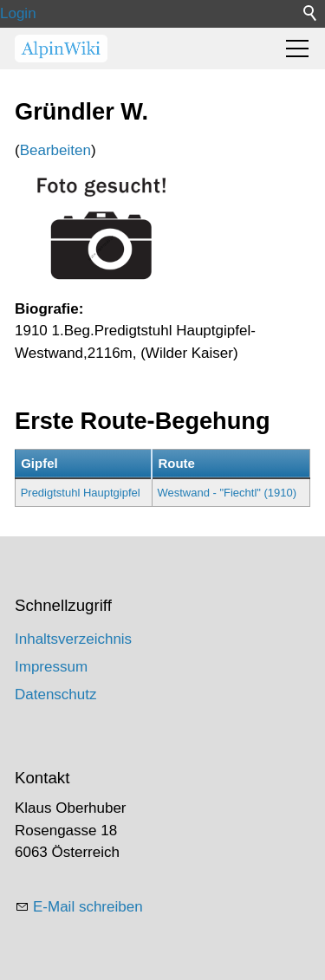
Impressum (51, 667)
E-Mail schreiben (88, 907)
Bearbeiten (55, 150)
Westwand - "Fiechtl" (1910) (227, 493)
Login (18, 13)
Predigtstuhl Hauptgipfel (81, 493)
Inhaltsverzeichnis (73, 639)
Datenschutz (56, 694)
